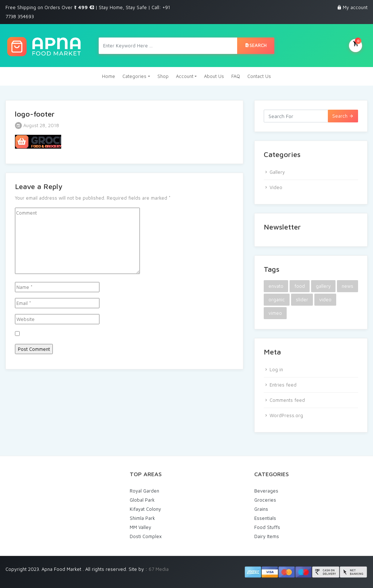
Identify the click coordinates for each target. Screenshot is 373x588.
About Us (214, 76)
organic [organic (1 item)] (277, 299)
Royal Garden (144, 491)
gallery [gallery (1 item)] (323, 286)
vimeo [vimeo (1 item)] (275, 313)
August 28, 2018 (37, 125)
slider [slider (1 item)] (302, 299)
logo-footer (35, 114)
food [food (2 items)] (300, 286)
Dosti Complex (146, 536)
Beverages (266, 491)
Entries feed (283, 385)
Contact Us (259, 76)
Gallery (277, 172)
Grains (261, 509)
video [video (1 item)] (325, 299)
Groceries (265, 500)
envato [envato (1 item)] (276, 286)
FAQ (236, 76)
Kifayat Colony (145, 509)
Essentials (265, 518)
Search (256, 45)
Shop (163, 76)
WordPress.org (286, 415)
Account (185, 76)
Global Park (142, 500)
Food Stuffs (267, 527)
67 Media (159, 569)
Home (109, 76)
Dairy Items (267, 536)
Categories (134, 76)
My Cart (356, 45)
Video (276, 187)
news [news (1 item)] (348, 286)
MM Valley (140, 527)
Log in (276, 369)
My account (355, 7)
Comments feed (287, 400)
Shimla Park (142, 518)
